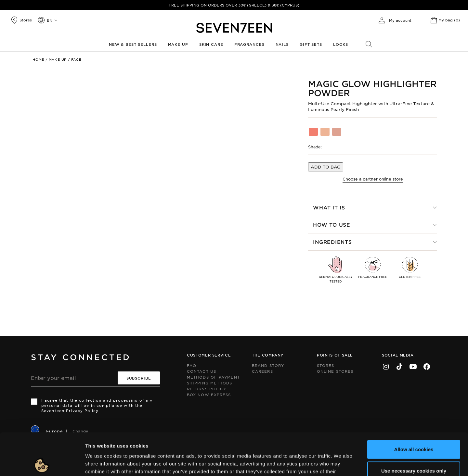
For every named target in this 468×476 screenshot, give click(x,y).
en (50, 20)
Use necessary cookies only (414, 428)
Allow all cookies (414, 407)
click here (227, 437)
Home (38, 59)
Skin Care (211, 44)
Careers (262, 371)
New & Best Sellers (133, 44)
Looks (341, 44)
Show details (310, 463)
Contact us (201, 371)
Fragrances (249, 44)
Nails (282, 44)
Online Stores (335, 371)
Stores (326, 365)
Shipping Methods (210, 383)
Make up (178, 44)
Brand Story (268, 365)
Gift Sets (311, 44)
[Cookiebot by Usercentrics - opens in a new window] (42, 463)
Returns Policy (207, 389)
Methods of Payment (213, 377)
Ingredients (332, 242)
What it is (329, 207)
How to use (332, 225)
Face (76, 59)
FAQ (192, 365)
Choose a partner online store (373, 179)
